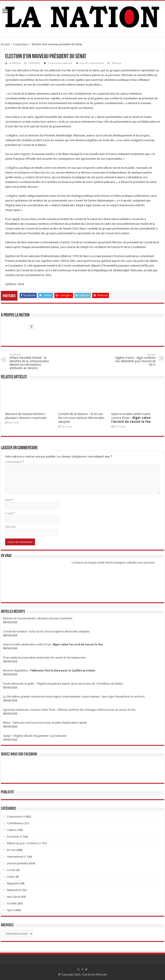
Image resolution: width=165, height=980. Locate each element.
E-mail (10, 513)
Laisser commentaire (92, 63)
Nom (9, 500)
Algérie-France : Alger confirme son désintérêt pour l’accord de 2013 (134, 360)
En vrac (11, 850)
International (15, 857)
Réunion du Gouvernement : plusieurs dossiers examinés (26, 416)
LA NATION (15, 63)
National (67, 63)
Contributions (15, 823)
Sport (11, 910)
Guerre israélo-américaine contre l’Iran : (131, 418)
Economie (13, 837)
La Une (11, 870)
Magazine (13, 883)
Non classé (14, 897)
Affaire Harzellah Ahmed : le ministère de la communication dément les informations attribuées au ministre (31, 361)
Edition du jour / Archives (22, 843)
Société (12, 903)
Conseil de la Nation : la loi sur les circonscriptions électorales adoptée (81, 418)
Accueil (5, 44)
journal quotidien (18, 863)
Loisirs (11, 877)
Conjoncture (21, 44)
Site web (10, 527)
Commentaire (15, 462)
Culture (11, 830)
